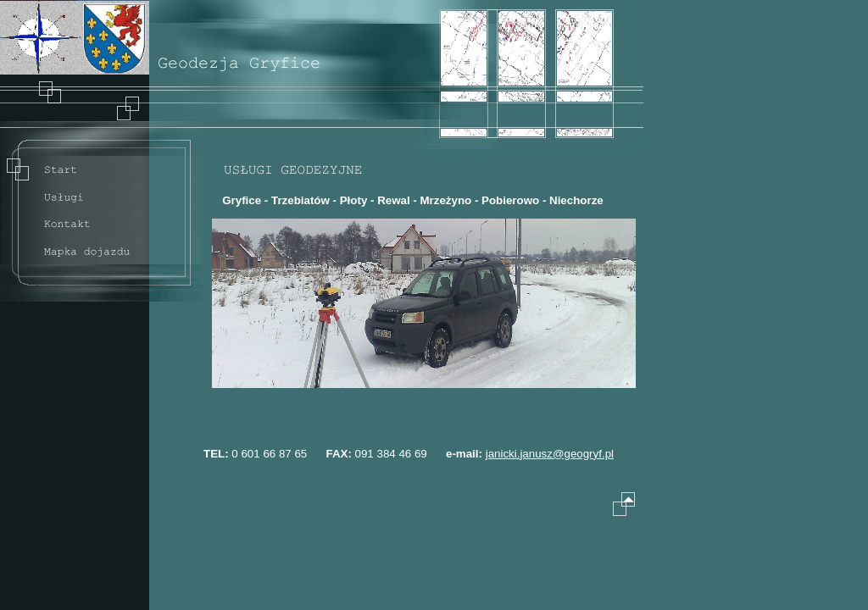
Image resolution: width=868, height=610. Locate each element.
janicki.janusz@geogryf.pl (550, 454)
